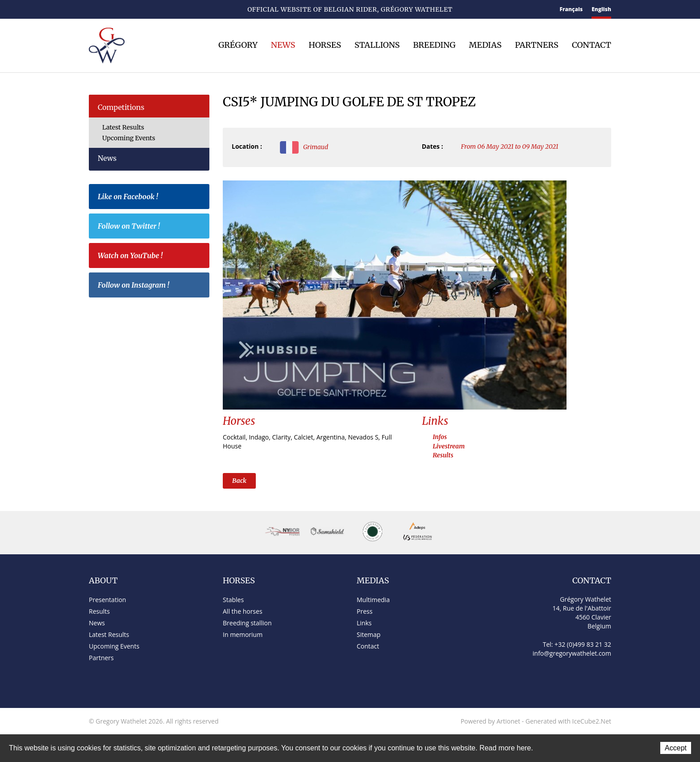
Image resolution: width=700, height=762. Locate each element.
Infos (440, 437)
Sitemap (125, 10)
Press (365, 611)
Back (239, 481)
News (283, 45)
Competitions (121, 107)
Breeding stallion (247, 623)
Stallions (377, 45)
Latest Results (123, 127)
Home (92, 10)
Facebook (140, 9)
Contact (108, 10)
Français (571, 9)
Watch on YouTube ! (151, 257)
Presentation (107, 600)
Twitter (154, 10)
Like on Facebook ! (151, 198)
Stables (233, 600)
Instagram (185, 8)
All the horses (243, 611)
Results (443, 455)
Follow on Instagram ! (151, 286)
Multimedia (373, 600)
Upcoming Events (129, 138)
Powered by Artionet (491, 721)
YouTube (169, 10)
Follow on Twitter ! (151, 227)
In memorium (243, 634)
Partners (536, 45)
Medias (485, 45)
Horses (325, 45)
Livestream (449, 446)
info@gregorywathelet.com (572, 653)
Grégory (238, 45)
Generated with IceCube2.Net (568, 721)
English (601, 9)
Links (364, 623)
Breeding (434, 45)
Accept (676, 748)
